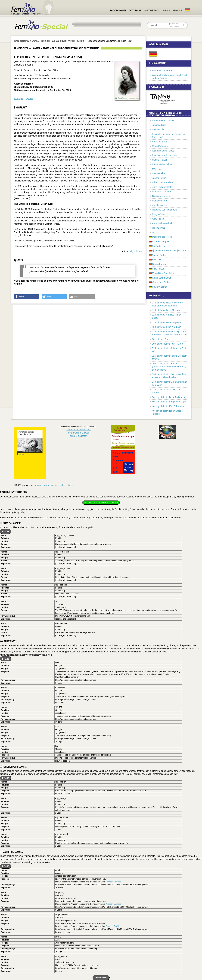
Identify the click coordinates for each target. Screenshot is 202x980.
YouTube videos (8, 641)
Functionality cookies (13, 767)
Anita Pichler (158, 219)
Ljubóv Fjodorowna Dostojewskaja (169, 250)
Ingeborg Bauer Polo (162, 237)
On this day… (152, 10)
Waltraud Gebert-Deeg (163, 151)
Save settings (101, 978)
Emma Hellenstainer (162, 164)
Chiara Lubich (159, 264)
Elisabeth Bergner (161, 241)
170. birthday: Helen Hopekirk (167, 322)
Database (135, 10)
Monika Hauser (160, 160)
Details (6, 531)
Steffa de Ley (159, 246)
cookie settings (66, 485)
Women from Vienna (162, 70)
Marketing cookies (11, 852)
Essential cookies (11, 523)
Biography (19, 99)
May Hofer (157, 169)
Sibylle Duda (135, 251)
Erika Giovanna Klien (163, 182)
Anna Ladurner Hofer (163, 187)
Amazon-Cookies (113, 882)
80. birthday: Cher (161, 339)
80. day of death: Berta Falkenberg (169, 397)
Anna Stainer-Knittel (162, 223)
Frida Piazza (158, 269)
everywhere (174, 24)
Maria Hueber (159, 173)
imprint (38, 485)
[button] (27, 297)
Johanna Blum (159, 125)
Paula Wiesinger (160, 287)
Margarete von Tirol (162, 192)
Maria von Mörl (160, 201)
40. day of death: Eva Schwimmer (169, 406)
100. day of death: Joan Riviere (168, 344)
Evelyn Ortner (159, 214)
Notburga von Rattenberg (165, 210)
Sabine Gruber (159, 255)
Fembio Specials (22, 41)
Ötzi (154, 232)
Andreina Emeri (160, 142)
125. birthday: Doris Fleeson (166, 310)
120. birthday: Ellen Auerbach (167, 327)
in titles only (174, 26)
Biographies (118, 10)
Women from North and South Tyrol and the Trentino (58, 41)
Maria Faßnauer (160, 146)
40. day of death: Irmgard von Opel (169, 402)
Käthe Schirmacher (162, 278)
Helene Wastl (159, 228)
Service (177, 10)
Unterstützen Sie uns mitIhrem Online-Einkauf (79, 433)
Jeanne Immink (160, 178)
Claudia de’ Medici (161, 196)
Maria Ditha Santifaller (163, 273)
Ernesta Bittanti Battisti (163, 120)
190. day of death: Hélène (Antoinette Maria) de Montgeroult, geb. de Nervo (169, 367)
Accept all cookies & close (101, 503)
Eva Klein (157, 260)
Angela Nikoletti (160, 205)
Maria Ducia (158, 129)
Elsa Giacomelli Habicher (165, 155)
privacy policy (50, 485)
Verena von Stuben (162, 282)
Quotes (30, 99)
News (166, 10)
